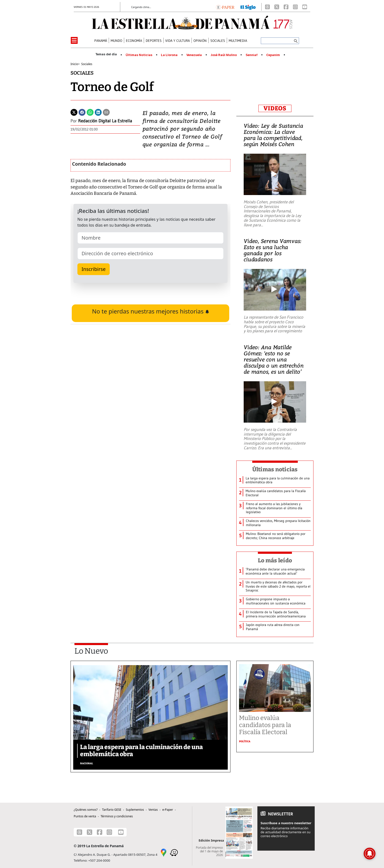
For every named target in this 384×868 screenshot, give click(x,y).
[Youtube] (305, 7)
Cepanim (273, 55)
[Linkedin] (98, 112)
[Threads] (267, 7)
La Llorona (169, 55)
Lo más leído (275, 560)
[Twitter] (74, 112)
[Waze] (174, 852)
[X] (277, 7)
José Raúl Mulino (224, 55)
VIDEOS (275, 108)
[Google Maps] (164, 852)
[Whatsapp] (90, 112)
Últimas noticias (275, 469)
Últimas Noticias (139, 55)
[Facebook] (286, 7)
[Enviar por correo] (106, 112)
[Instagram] (295, 7)
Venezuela (194, 55)
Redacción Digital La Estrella (105, 121)
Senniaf (252, 55)
